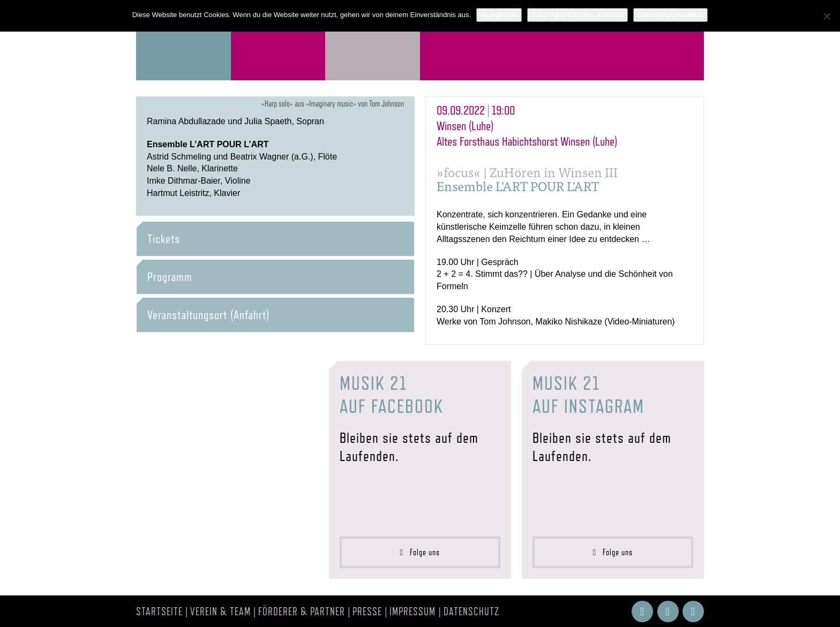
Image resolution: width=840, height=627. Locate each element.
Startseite (159, 611)
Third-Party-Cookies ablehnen (578, 15)
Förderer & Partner (302, 611)
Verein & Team (220, 611)
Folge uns (420, 552)
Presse (367, 611)
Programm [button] (170, 277)
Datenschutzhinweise (670, 15)
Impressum (412, 611)
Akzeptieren (499, 15)
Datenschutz (471, 611)
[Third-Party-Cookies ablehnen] (827, 16)
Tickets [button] (164, 239)
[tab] (275, 239)
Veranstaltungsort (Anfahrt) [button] (208, 315)
